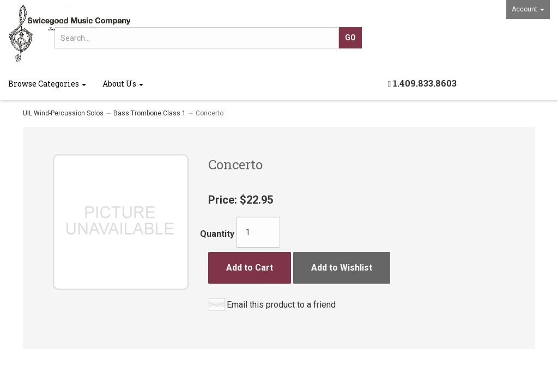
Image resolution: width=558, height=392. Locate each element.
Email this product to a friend (281, 305)
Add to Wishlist (342, 268)
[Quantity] (258, 232)
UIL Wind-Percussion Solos (63, 113)
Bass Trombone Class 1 (150, 113)
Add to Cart (250, 268)
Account (528, 9)
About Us (123, 84)
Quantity (217, 234)
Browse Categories (47, 84)
